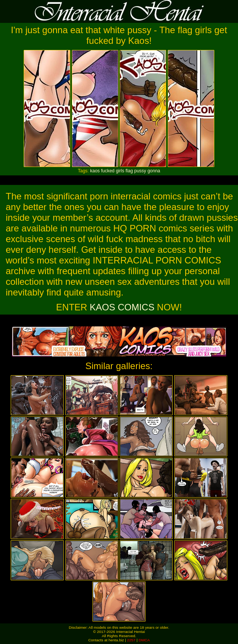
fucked (108, 171)
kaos (95, 171)
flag (129, 171)
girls (120, 171)
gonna (154, 171)
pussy (140, 171)
